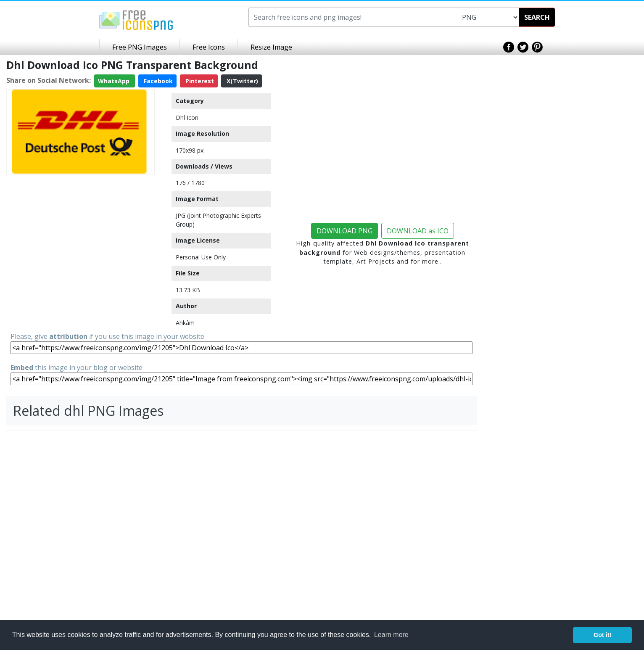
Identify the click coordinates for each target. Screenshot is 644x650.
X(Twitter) (241, 81)
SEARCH (537, 17)
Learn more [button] (391, 635)
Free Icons (209, 47)
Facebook (157, 81)
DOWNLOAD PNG (344, 231)
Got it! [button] (602, 635)
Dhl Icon (187, 118)
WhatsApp (115, 81)
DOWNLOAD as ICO (418, 231)
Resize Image (271, 47)
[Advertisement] (80, 237)
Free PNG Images (140, 47)
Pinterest (199, 81)
